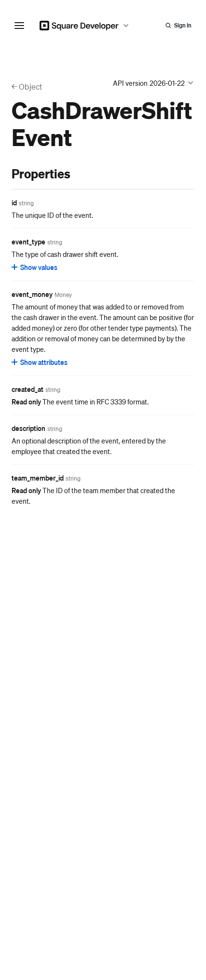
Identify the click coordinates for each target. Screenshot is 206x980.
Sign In (183, 25)
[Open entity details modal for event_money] (63, 295)
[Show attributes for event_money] (40, 362)
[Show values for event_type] (35, 267)
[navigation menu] (19, 26)
